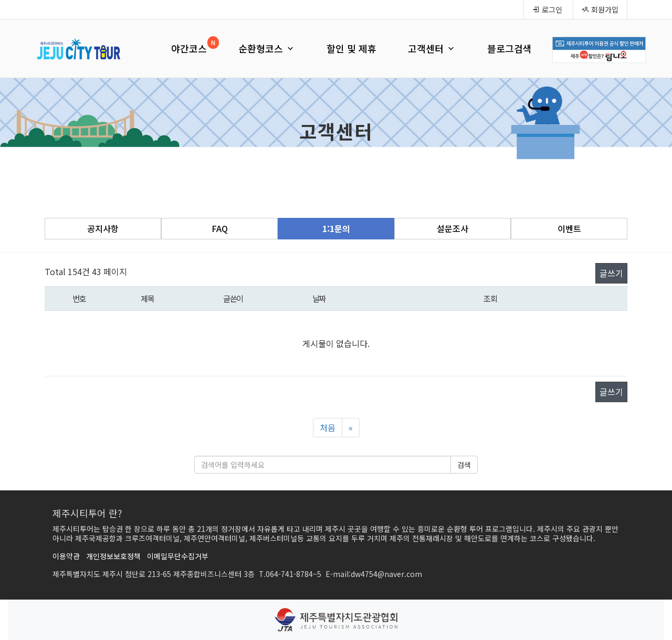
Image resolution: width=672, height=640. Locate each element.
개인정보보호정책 (113, 556)
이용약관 (66, 556)
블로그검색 (510, 48)
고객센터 (432, 48)
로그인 (547, 9)
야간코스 (189, 48)
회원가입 (600, 9)
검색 (464, 465)
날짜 (319, 298)
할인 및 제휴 (351, 48)
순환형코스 (267, 48)
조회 (490, 298)
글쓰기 (611, 273)
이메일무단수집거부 (178, 556)
